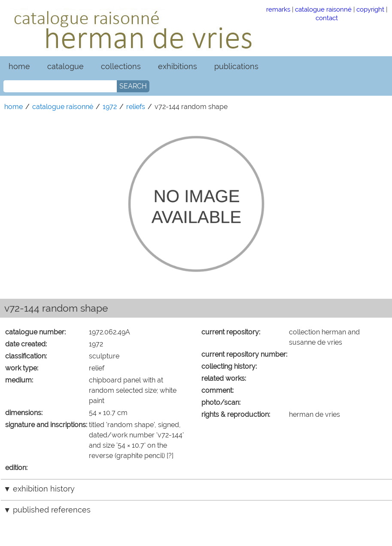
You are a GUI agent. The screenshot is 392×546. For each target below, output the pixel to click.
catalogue (65, 66)
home (19, 66)
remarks (278, 9)
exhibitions (178, 66)
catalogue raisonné (323, 9)
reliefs (136, 107)
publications (236, 66)
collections (121, 66)
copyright (370, 9)
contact (327, 18)
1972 (110, 107)
